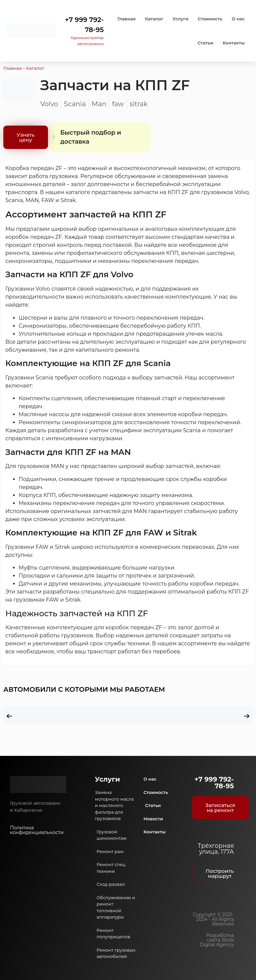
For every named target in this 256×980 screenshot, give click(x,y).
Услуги (181, 19)
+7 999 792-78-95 (214, 783)
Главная (126, 19)
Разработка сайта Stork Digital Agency (217, 940)
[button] (9, 716)
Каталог (154, 19)
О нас (238, 19)
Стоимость (210, 19)
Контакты (234, 43)
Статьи (205, 43)
